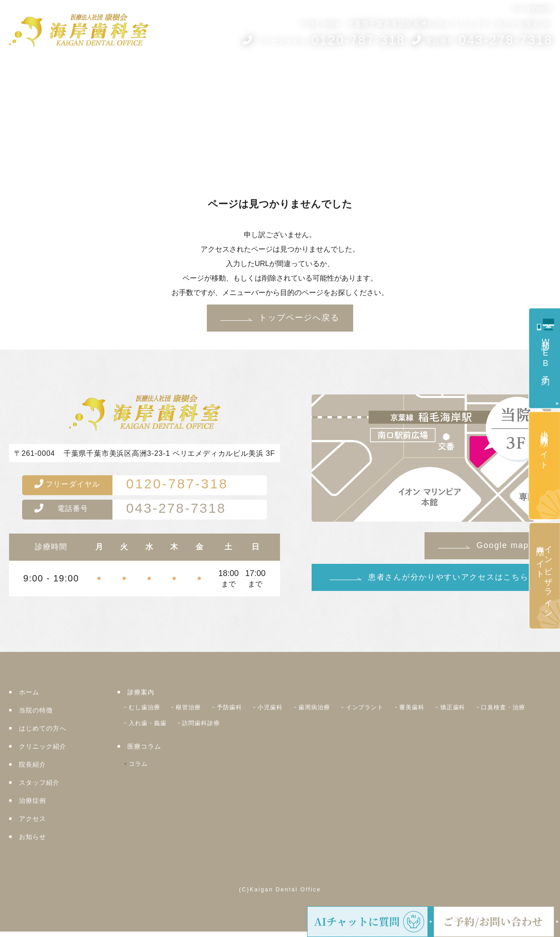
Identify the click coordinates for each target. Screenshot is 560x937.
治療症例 (450, 76)
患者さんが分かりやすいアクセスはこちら (448, 577)
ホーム (23, 76)
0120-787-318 (143, 487)
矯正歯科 (486, 712)
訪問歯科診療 (277, 726)
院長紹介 (306, 76)
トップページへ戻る (299, 318)
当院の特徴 (37, 715)
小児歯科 (285, 712)
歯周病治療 (334, 712)
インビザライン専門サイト (544, 577)
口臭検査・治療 (154, 726)
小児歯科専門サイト (544, 445)
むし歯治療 (147, 712)
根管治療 (195, 712)
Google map (503, 545)
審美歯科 (441, 712)
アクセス (496, 76)
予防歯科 (240, 712)
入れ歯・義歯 (217, 726)
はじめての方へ (195, 76)
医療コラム (402, 76)
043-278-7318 (142, 514)
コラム (140, 765)
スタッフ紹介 (352, 76)
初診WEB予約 (546, 354)
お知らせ (534, 76)
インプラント (390, 712)
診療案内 (57, 76)
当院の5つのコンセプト (120, 76)
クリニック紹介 (257, 76)
